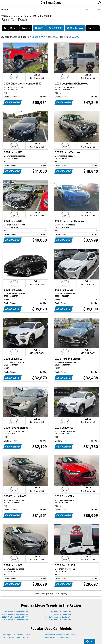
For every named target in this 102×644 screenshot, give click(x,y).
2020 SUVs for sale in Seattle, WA (58, 617)
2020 (39, 28)
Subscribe (97, 9)
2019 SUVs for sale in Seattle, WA (15, 620)
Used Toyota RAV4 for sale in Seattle (16, 635)
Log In (89, 9)
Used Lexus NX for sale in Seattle (57, 637)
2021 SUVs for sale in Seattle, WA (15, 617)
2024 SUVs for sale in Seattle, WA (58, 612)
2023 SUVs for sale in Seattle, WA (15, 614)
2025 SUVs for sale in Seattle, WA (15, 612)
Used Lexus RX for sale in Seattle (15, 637)
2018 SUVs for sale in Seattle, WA (58, 620)
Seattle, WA (75, 28)
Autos (5, 9)
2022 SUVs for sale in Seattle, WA (58, 614)
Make (26, 28)
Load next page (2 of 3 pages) (51, 593)
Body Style (11, 28)
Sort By (93, 28)
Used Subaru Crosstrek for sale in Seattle (60, 635)
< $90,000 (55, 28)
